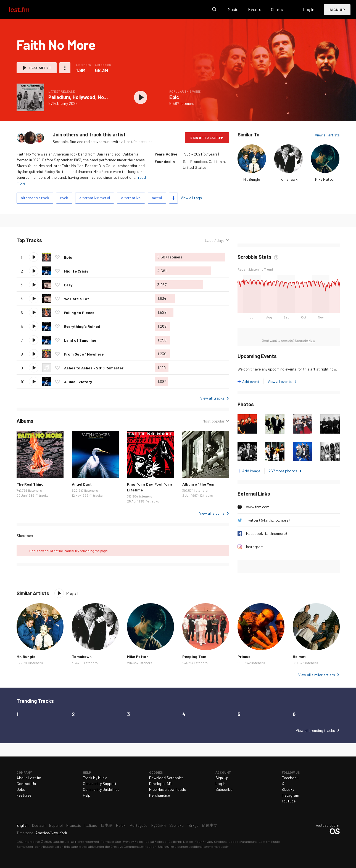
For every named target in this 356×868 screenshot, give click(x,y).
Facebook (290, 778)
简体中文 (210, 825)
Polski (121, 825)
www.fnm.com (258, 507)
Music (233, 9)
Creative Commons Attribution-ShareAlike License (149, 846)
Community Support (100, 783)
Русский (158, 825)
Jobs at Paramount (243, 841)
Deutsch (39, 825)
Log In (309, 9)
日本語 (107, 825)
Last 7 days (215, 240)
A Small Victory (78, 382)
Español (56, 825)
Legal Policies (156, 841)
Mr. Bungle (252, 179)
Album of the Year (199, 484)
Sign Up (337, 10)
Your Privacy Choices (211, 841)
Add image (251, 471)
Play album (141, 97)
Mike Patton (325, 179)
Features (24, 795)
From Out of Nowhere (84, 354)
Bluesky (288, 789)
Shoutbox (25, 536)
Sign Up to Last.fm (207, 138)
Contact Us (26, 783)
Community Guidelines (101, 789)
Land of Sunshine (80, 340)
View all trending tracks (315, 730)
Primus (244, 656)
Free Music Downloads (168, 789)
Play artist (40, 68)
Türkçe (193, 825)
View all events (280, 381)
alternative (131, 198)
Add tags (173, 198)
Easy (68, 285)
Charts (277, 9)
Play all (72, 593)
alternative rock (35, 198)
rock (64, 198)
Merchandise (159, 795)
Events (255, 9)
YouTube (289, 801)
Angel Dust (82, 484)
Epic (174, 97)
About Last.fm (29, 778)
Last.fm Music (269, 841)
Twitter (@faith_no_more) (268, 520)
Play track (34, 257)
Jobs (21, 789)
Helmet (299, 656)
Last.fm (25, 9)
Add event (251, 381)
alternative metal (95, 198)
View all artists (327, 135)
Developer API (161, 783)
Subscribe (224, 789)
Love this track (57, 257)
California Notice (181, 841)
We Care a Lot (77, 299)
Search (214, 9)
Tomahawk (288, 179)
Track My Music (95, 778)
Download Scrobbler (166, 778)
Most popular (213, 421)
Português (139, 825)
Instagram (255, 547)
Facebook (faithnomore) (266, 533)
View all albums (212, 513)
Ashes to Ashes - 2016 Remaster (94, 368)
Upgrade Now (305, 340)
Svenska (176, 825)
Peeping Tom (194, 656)
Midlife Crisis (76, 271)
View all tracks (212, 398)
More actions (65, 68)
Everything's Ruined (82, 326)
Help (87, 795)
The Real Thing (30, 484)
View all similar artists (317, 675)
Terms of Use (111, 841)
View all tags (191, 198)
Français (74, 825)
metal (157, 198)
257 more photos (283, 471)
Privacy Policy (133, 841)
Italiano (91, 825)
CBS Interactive (28, 841)
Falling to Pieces (79, 313)
